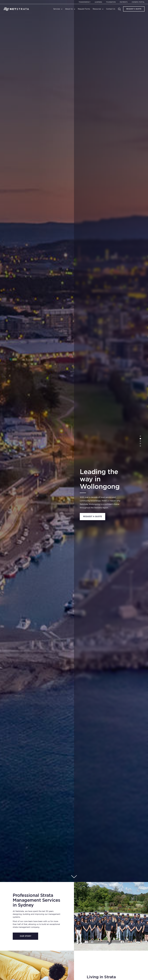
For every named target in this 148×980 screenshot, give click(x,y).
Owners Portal (138, 2)
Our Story (25, 936)
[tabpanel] (74, 441)
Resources (97, 9)
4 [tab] (140, 443)
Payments (124, 2)
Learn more (93, 525)
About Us (69, 9)
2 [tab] (140, 439)
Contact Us (111, 9)
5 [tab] (140, 446)
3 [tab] (140, 441)
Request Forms (84, 9)
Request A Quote (134, 9)
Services (57, 9)
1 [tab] (140, 436)
